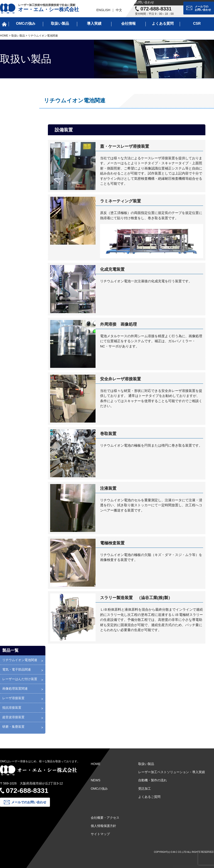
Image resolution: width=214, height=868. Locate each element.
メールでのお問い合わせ (203, 8)
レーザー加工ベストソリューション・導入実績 (172, 772)
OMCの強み (26, 23)
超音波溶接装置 (13, 717)
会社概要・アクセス (105, 818)
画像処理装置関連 (15, 688)
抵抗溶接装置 (12, 708)
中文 (119, 10)
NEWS (96, 780)
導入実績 (94, 23)
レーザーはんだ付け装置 (20, 679)
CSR (197, 23)
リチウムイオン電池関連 (20, 660)
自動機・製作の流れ (153, 780)
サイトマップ (100, 834)
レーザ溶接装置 (13, 698)
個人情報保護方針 (103, 826)
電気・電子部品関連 (17, 669)
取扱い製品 (60, 23)
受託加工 (145, 789)
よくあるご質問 (149, 797)
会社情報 (128, 23)
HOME (4, 36)
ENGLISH (103, 10)
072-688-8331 (156, 9)
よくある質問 (163, 23)
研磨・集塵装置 (13, 727)
